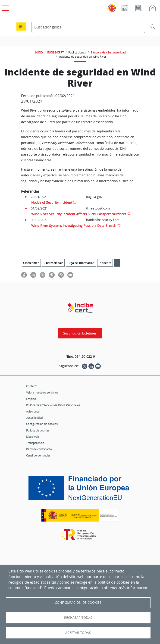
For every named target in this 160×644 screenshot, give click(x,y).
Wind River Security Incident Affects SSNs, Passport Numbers (79, 214)
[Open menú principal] (5, 7)
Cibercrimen (31, 263)
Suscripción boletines (80, 333)
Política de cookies (38, 430)
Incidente (105, 263)
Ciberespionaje (53, 263)
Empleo (31, 399)
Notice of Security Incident (52, 202)
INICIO (39, 52)
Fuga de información (81, 263)
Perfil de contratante (39, 449)
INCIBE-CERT (55, 52)
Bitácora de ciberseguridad (108, 52)
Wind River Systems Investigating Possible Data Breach (74, 226)
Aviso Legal (33, 411)
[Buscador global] (88, 27)
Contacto (32, 386)
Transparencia (35, 443)
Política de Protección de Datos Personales (53, 405)
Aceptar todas (78, 633)
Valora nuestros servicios (42, 392)
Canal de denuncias (38, 455)
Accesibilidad (34, 418)
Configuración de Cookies (78, 603)
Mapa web (33, 437)
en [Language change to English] (21, 27)
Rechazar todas (78, 618)
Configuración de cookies (42, 424)
